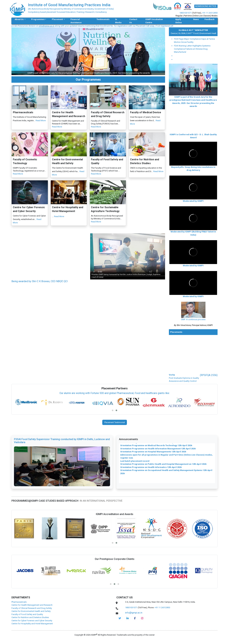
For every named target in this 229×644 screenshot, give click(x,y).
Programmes (38, 19)
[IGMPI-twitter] (120, 618)
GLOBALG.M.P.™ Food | (191, 33)
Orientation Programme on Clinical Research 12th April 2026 (150, 445)
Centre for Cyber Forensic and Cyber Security (32, 621)
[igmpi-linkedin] (128, 618)
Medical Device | (173, 33)
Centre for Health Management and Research (32, 605)
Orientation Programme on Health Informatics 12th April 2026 (151, 470)
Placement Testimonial (115, 422)
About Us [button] (19, 19)
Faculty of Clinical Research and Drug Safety (32, 608)
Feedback (209, 19)
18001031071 (186, 13)
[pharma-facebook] (135, 618)
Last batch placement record (135, 464)
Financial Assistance (76, 21)
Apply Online (179, 21)
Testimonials (103, 19)
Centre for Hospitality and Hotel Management (32, 624)
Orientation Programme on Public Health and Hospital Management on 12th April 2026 (163, 467)
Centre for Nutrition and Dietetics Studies (30, 617)
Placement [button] (58, 19)
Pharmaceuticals (19, 602)
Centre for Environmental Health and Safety (31, 611)
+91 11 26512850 (210, 13)
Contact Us (133, 21)
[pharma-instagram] (142, 618)
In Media (118, 21)
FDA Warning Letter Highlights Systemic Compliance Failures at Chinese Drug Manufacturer (192, 49)
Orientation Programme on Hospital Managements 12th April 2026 (153, 454)
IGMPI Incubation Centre (154, 21)
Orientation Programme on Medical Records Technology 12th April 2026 (156, 448)
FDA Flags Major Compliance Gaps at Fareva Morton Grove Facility (194, 40)
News (196, 19)
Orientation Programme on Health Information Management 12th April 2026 (158, 451)
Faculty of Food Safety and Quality (27, 614)
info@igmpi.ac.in (52, 26)
